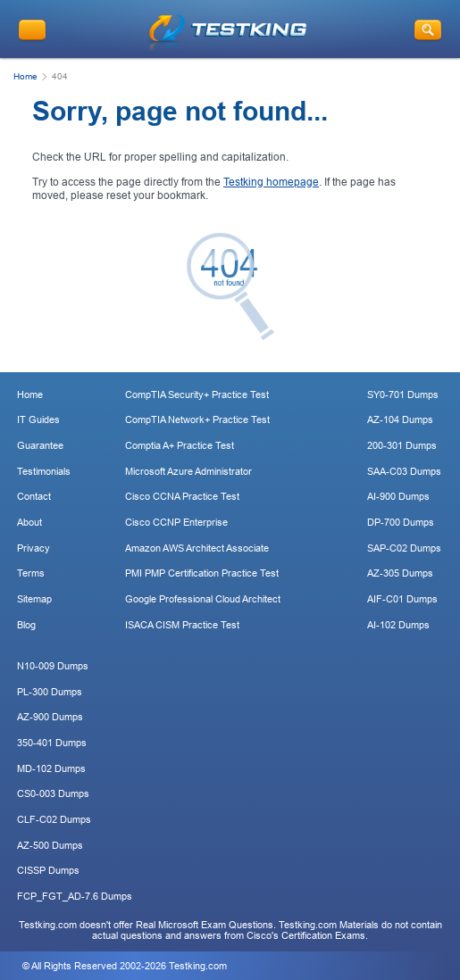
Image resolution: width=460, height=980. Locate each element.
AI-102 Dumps (398, 625)
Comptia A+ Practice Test (180, 445)
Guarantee (40, 445)
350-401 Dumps (52, 743)
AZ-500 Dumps (50, 845)
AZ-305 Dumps (400, 573)
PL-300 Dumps (50, 692)
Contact (34, 496)
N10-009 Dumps (53, 666)
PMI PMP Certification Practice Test (202, 573)
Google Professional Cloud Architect (203, 599)
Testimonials (44, 471)
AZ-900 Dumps (50, 717)
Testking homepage (271, 182)
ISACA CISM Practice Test (182, 625)
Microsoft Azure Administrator (188, 471)
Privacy (33, 548)
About (29, 522)
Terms (31, 573)
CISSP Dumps (48, 870)
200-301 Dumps (402, 445)
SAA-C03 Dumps (404, 471)
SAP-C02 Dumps (404, 548)
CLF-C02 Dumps (54, 819)
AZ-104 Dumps (400, 419)
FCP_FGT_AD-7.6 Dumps (75, 896)
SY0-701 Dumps (403, 394)
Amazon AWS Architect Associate (197, 548)
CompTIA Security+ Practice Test (197, 394)
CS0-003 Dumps (53, 793)
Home (25, 76)
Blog (26, 625)
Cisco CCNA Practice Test (182, 496)
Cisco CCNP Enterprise (176, 522)
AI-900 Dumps (398, 496)
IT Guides (38, 419)
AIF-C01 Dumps (402, 599)
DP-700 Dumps (401, 522)
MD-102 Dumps (51, 768)
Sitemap (34, 599)
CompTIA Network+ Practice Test (197, 419)
